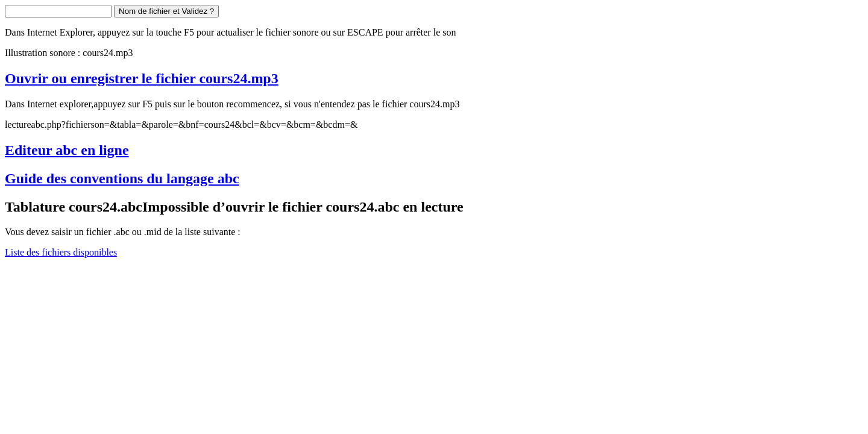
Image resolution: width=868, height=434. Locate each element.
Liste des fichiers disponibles (61, 252)
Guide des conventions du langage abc (122, 178)
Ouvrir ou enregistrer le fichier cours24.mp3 (142, 78)
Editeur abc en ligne (67, 150)
